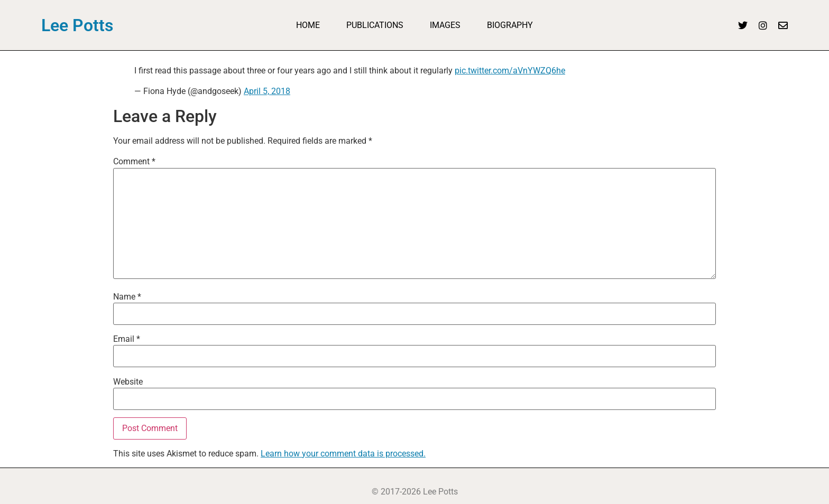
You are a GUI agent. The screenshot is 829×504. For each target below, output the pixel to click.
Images (445, 25)
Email (127, 339)
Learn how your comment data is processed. (343, 454)
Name (127, 297)
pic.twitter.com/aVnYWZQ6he (510, 71)
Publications (375, 25)
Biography (510, 25)
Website (128, 382)
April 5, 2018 (267, 91)
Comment (134, 162)
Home (308, 25)
